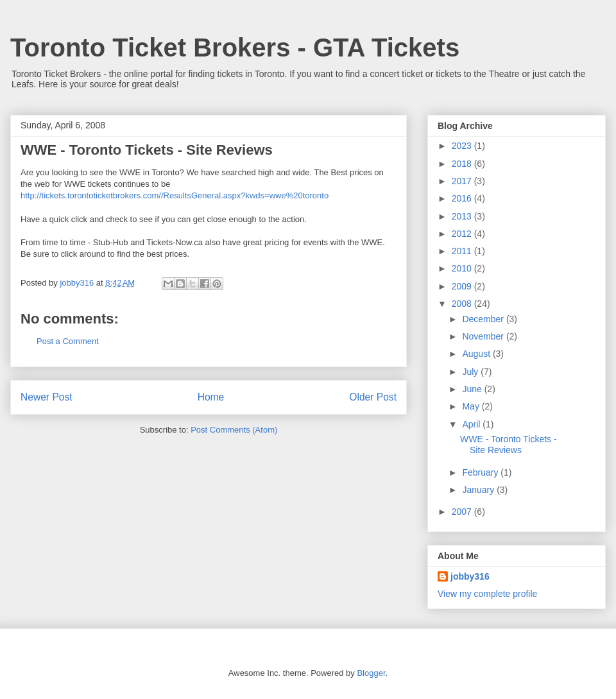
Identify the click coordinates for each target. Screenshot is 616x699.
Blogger (371, 673)
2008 (463, 304)
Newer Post (47, 397)
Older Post (373, 397)
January (479, 490)
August (477, 354)
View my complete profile (487, 594)
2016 (463, 198)
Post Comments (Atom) (234, 430)
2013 (463, 216)
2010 (463, 268)
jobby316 (470, 576)
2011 (463, 251)
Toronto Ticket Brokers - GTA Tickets (235, 47)
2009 (463, 286)
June (473, 389)
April (472, 424)
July (471, 372)
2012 (463, 234)
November (484, 336)
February (481, 472)
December (484, 319)
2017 (463, 181)
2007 (463, 512)
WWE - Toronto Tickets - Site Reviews (509, 444)
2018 (463, 164)
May (472, 406)
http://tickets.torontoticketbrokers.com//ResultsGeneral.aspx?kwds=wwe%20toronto (175, 195)
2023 (463, 146)
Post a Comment (68, 341)
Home (211, 397)
